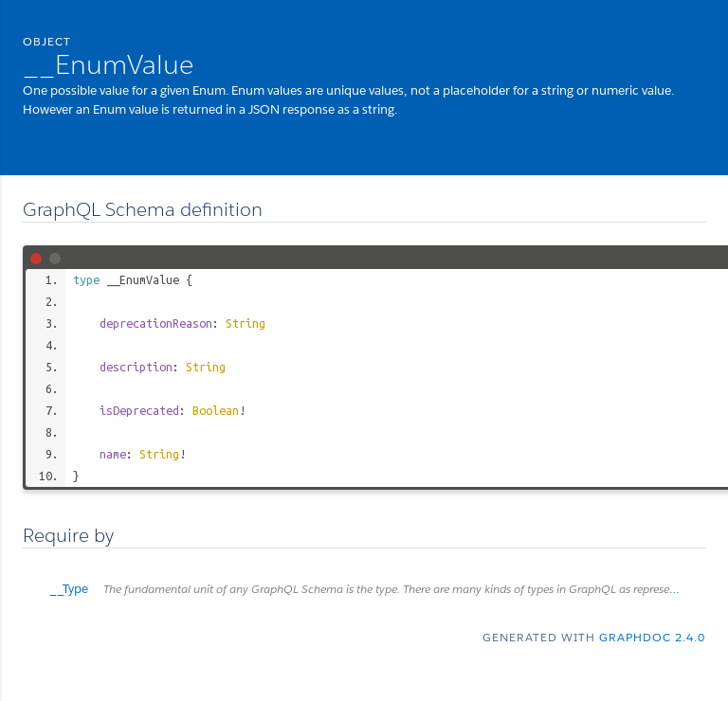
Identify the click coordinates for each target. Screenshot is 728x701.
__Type (377, 589)
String (246, 323)
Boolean (216, 410)
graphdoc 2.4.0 (652, 637)
